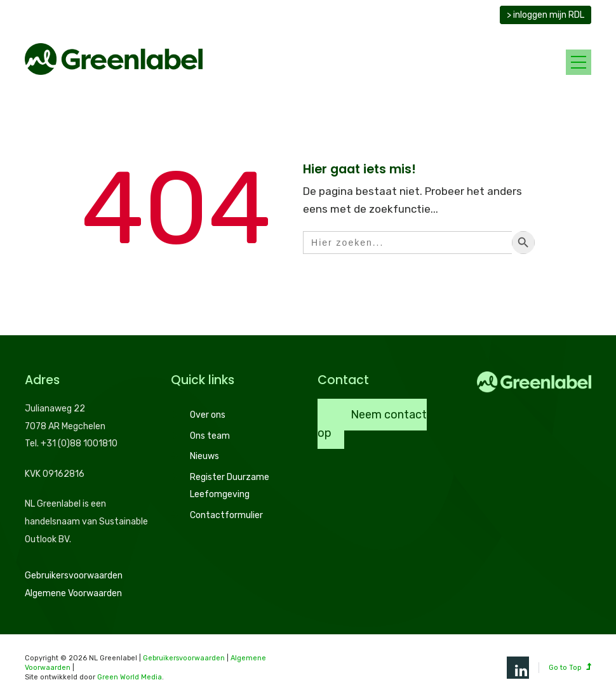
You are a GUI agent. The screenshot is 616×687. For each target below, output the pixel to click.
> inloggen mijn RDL (546, 15)
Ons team (210, 436)
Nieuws (204, 456)
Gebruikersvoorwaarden (74, 576)
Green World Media (130, 677)
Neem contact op (372, 424)
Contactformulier (226, 515)
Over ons (208, 415)
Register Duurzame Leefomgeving (230, 486)
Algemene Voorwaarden (73, 593)
